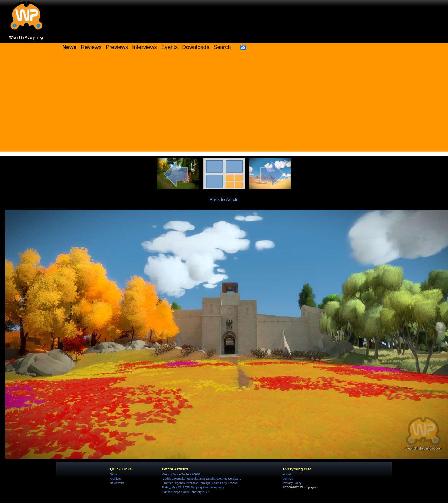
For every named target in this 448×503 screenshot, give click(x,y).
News (114, 474)
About (287, 474)
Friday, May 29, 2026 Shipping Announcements (193, 487)
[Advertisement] (224, 104)
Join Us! (288, 479)
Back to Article (224, 199)
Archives (116, 479)
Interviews (144, 47)
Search (222, 47)
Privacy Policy (292, 483)
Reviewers (117, 483)
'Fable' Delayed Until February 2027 (185, 492)
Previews (117, 47)
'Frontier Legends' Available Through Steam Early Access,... (201, 483)
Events (170, 47)
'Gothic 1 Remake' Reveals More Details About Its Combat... (202, 479)
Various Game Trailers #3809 (181, 474)
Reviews (91, 47)
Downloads (196, 47)
